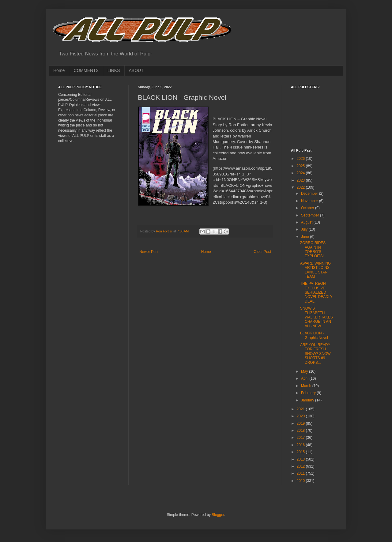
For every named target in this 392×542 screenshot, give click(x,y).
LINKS (114, 70)
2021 (301, 409)
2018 (301, 431)
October (308, 208)
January (308, 400)
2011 (301, 473)
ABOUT (136, 70)
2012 (301, 466)
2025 (301, 166)
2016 (301, 445)
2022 (301, 187)
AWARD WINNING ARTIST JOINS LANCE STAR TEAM (315, 270)
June (305, 237)
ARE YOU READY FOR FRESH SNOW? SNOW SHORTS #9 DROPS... (315, 354)
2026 (301, 159)
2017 (301, 438)
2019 (301, 423)
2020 (301, 416)
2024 (301, 173)
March (307, 386)
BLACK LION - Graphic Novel (314, 335)
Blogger (218, 515)
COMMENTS (86, 70)
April (305, 378)
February (309, 393)
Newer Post (149, 252)
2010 (301, 481)
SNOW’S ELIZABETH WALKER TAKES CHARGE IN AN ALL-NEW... (317, 317)
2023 (301, 180)
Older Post (262, 252)
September (311, 215)
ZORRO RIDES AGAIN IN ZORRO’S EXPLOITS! (313, 249)
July (305, 229)
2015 (301, 452)
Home (59, 70)
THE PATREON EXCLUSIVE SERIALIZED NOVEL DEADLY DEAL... (316, 292)
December (310, 194)
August (307, 222)
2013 (301, 459)
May (305, 371)
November (310, 201)
